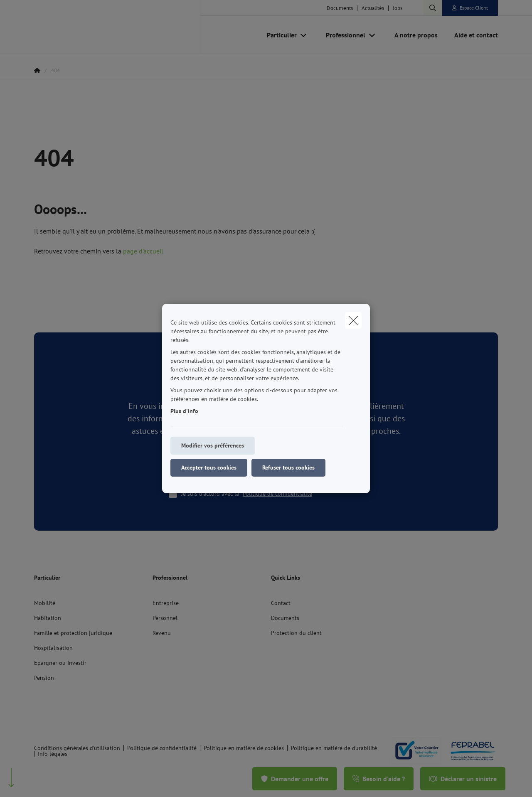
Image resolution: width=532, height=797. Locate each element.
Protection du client (296, 633)
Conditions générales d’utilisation (77, 748)
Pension (44, 678)
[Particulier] (279, 35)
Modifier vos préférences (213, 445)
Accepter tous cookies (209, 467)
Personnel (165, 618)
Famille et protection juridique (73, 633)
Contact (281, 603)
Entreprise (166, 603)
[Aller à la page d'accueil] (117, 27)
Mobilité (45, 603)
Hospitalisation (53, 648)
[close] (353, 320)
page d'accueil (143, 251)
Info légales (53, 754)
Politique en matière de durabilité (334, 748)
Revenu (162, 633)
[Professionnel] (342, 35)
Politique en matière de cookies (244, 748)
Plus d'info (184, 411)
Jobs (398, 8)
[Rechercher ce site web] (433, 8)
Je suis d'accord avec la (251, 494)
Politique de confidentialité (277, 494)
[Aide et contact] (472, 35)
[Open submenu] (304, 35)
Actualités (373, 8)
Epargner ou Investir (60, 663)
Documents (340, 8)
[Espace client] (470, 8)
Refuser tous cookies (288, 467)
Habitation (48, 618)
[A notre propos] (416, 35)
